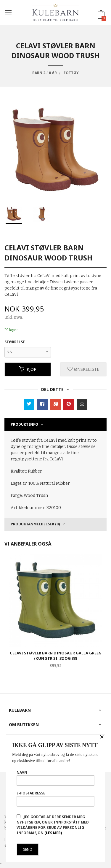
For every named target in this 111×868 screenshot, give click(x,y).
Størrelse (15, 342)
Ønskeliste (83, 369)
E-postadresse (55, 799)
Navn (55, 778)
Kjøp (28, 369)
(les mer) (53, 833)
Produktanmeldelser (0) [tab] (35, 524)
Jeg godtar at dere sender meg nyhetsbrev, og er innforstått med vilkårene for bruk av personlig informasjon (53, 825)
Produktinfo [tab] (24, 424)
